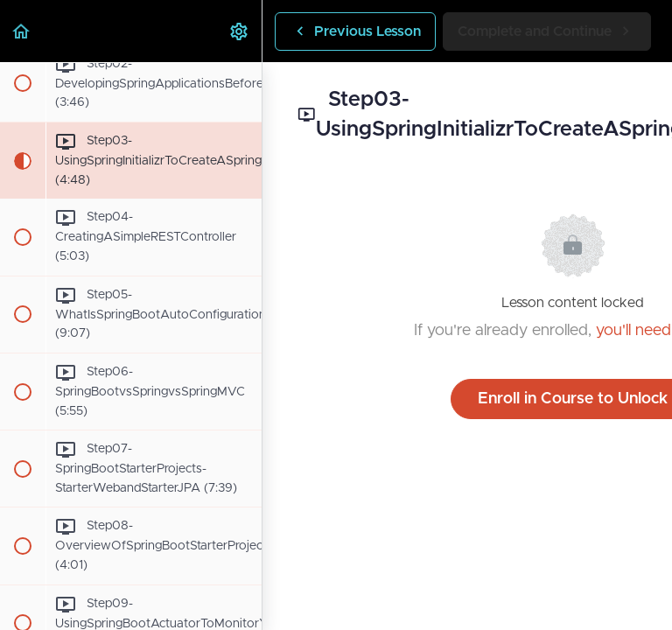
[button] (22, 31)
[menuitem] (240, 31)
